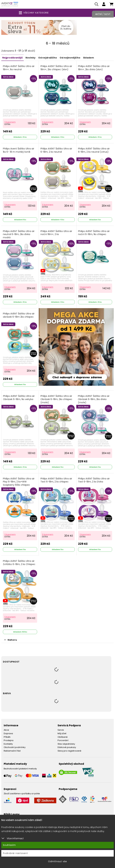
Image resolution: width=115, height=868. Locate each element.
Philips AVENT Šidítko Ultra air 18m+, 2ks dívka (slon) (94, 68)
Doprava (8, 734)
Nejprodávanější (12, 58)
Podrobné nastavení (15, 853)
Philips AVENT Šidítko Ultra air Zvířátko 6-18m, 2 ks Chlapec (19, 563)
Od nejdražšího (48, 58)
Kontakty (8, 744)
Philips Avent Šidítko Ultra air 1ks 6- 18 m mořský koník (19, 151)
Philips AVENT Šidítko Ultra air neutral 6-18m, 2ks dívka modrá (19, 235)
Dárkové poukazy (67, 748)
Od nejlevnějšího (70, 58)
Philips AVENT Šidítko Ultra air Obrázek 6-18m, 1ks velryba (19, 398)
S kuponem (10, 122)
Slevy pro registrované (69, 751)
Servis (61, 730)
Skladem (88, 58)
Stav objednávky (66, 744)
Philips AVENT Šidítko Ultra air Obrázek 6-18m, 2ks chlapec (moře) (56, 400)
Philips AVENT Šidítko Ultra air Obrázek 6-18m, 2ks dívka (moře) (94, 400)
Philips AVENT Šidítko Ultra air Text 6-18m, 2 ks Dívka (94, 481)
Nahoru (11, 640)
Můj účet (62, 734)
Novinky (30, 58)
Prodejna (9, 741)
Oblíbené (63, 737)
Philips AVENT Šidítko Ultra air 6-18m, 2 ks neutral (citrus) (94, 151)
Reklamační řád (12, 751)
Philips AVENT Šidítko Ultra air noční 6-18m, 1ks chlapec (94, 233)
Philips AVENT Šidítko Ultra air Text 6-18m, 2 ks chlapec (56, 481)
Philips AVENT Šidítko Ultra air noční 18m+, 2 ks (56, 233)
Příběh (7, 737)
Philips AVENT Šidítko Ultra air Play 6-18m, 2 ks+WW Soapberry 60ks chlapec (19, 482)
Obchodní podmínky (15, 748)
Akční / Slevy (103, 14)
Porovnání (63, 741)
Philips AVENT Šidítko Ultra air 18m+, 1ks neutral (19, 68)
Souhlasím (9, 845)
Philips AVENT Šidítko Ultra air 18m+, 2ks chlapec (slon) (56, 68)
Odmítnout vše (57, 861)
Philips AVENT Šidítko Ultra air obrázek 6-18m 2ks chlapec (19, 316)
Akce (6, 730)
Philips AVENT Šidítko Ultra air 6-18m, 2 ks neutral (56, 151)
